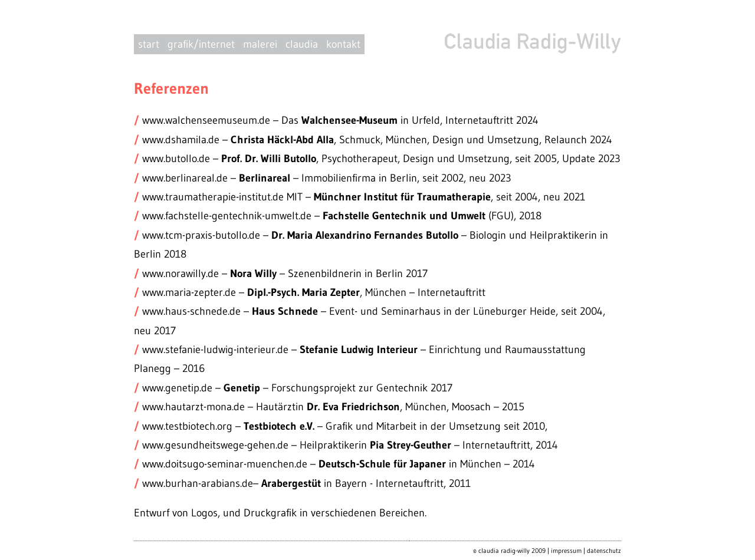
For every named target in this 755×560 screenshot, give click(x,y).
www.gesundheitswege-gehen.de (215, 445)
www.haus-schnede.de (191, 311)
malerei (260, 44)
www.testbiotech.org (187, 426)
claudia (302, 44)
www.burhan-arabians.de (198, 483)
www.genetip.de (179, 388)
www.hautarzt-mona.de (193, 407)
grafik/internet (201, 44)
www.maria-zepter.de (189, 292)
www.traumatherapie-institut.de (211, 197)
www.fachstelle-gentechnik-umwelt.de (228, 216)
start (149, 44)
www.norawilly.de (182, 274)
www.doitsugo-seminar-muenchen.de (225, 464)
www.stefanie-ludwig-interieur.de (215, 350)
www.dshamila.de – (186, 140)
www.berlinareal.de (185, 178)
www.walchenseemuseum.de (206, 120)
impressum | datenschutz (586, 551)
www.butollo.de (176, 159)
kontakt (343, 44)
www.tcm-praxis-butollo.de (203, 235)
